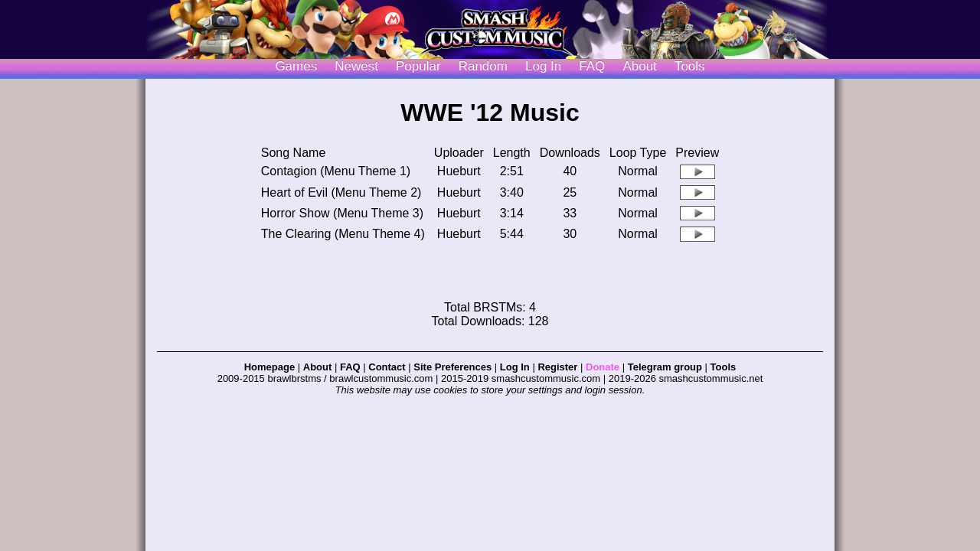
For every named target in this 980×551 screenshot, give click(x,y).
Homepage (269, 367)
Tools (690, 66)
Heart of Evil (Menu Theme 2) (341, 192)
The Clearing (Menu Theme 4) (343, 234)
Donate (603, 367)
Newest (356, 66)
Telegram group (665, 367)
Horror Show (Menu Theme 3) (342, 213)
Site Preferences (452, 367)
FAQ (592, 66)
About (639, 66)
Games (296, 66)
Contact (387, 367)
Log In (515, 367)
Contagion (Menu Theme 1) (336, 171)
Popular (418, 66)
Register (557, 367)
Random (483, 66)
